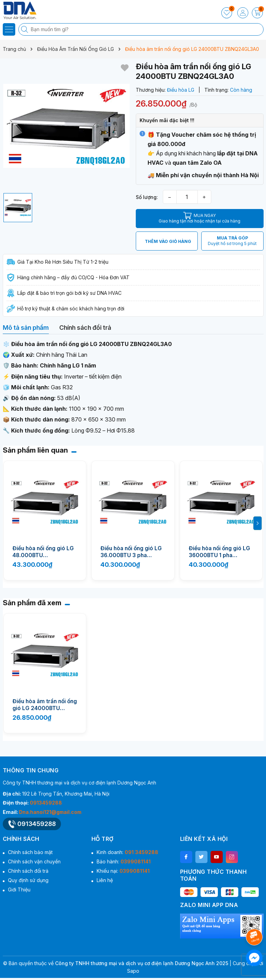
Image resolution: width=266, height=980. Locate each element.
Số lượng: (147, 197)
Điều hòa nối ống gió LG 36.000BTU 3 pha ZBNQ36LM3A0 (131, 552)
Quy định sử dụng (28, 880)
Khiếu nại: (123, 871)
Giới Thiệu (19, 890)
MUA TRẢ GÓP (232, 241)
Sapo (133, 971)
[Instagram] (232, 857)
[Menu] (9, 29)
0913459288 (46, 803)
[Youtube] (217, 857)
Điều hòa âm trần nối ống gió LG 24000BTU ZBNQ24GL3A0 (45, 705)
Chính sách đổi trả (28, 871)
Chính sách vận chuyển (34, 861)
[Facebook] (186, 857)
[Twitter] (201, 857)
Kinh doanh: (127, 852)
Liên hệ (105, 880)
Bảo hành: (124, 861)
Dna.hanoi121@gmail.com (50, 812)
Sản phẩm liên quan (35, 450)
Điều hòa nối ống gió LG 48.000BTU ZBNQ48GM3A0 (43, 552)
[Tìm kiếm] (25, 29)
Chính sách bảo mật (30, 852)
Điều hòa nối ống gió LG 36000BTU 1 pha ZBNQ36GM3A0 (219, 552)
